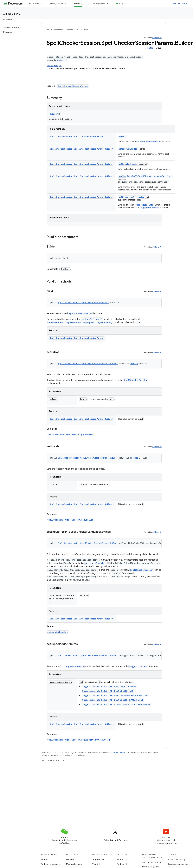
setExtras (124, 149)
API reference (12, 14)
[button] (18, 32)
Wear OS (96, 864)
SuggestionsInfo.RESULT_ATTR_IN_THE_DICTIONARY (109, 686)
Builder (54, 114)
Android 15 (122, 859)
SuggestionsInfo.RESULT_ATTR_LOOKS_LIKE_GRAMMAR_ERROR (113, 700)
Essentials (34, 3)
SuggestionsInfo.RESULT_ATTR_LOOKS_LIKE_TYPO (108, 691)
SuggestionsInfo (144, 205)
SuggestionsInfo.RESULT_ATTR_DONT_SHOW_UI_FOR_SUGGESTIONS (116, 704)
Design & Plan (57, 3)
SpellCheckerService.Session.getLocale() (71, 520)
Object (61, 60)
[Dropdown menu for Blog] (127, 3)
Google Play (99, 3)
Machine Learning (74, 864)
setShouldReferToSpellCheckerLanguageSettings (145, 176)
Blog (121, 3)
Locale (134, 164)
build (122, 137)
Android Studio (180, 3)
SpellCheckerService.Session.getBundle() (71, 434)
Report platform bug (177, 859)
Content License (118, 752)
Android (45, 859)
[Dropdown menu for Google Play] (109, 3)
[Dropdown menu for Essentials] (43, 3)
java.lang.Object (54, 66)
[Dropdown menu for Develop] (86, 3)
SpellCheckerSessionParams (73, 86)
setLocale (124, 164)
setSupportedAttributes (132, 197)
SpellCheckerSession (150, 142)
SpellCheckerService (136, 380)
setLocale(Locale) (92, 319)
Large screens (98, 859)
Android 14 (122, 864)
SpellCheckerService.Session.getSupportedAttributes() (79, 740)
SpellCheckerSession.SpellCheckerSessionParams (77, 137)
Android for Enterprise (51, 864)
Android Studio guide (152, 862)
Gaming (70, 859)
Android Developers (55, 29)
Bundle (134, 149)
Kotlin (150, 48)
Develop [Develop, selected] (78, 3)
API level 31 (157, 38)
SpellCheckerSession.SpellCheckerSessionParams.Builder (81, 149)
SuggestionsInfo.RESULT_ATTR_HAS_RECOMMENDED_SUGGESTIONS (115, 695)
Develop (70, 29)
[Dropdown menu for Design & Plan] (67, 3)
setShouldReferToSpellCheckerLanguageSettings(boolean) (80, 322)
